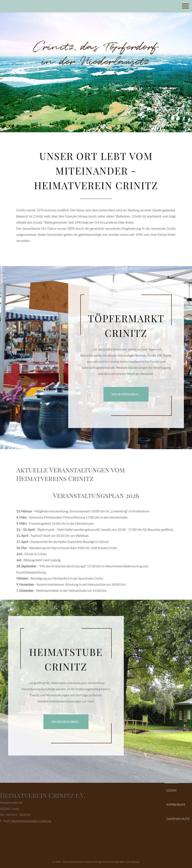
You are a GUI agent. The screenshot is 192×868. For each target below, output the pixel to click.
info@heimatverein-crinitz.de (31, 821)
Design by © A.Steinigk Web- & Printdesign (117, 862)
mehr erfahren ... (126, 394)
